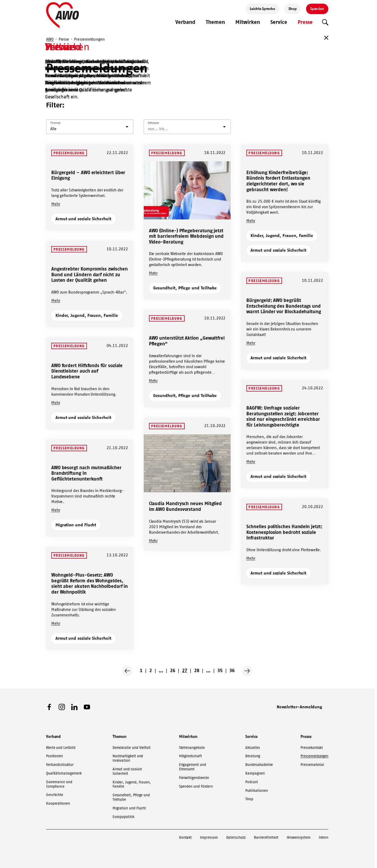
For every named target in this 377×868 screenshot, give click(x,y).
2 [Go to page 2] (151, 670)
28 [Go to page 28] (197, 670)
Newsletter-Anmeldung (300, 707)
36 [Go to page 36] (232, 670)
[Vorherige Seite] (127, 671)
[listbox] (90, 127)
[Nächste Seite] (247, 671)
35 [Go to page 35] (220, 670)
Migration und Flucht (76, 525)
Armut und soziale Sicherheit (83, 219)
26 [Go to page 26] (173, 670)
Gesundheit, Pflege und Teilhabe (185, 288)
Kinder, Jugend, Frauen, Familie (282, 235)
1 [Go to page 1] (141, 670)
